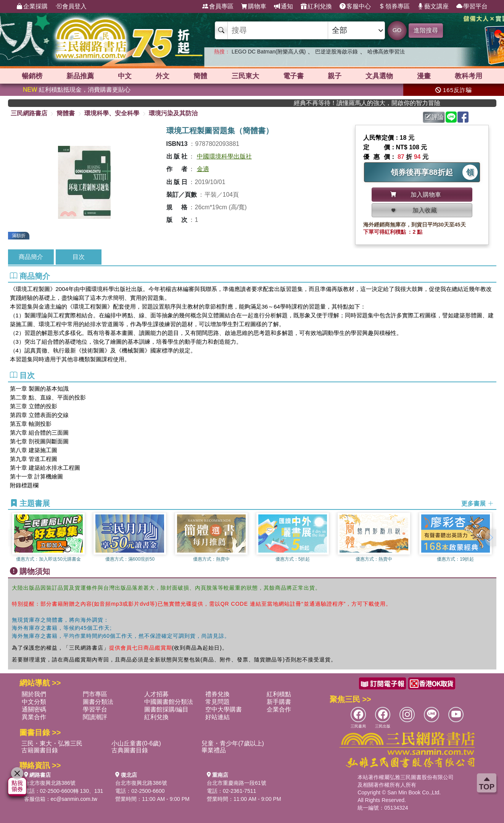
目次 (79, 257)
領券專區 (394, 6)
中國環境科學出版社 (224, 156)
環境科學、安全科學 (112, 113)
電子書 (293, 76)
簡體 (200, 76)
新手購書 (279, 702)
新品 (80, 76)
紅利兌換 (316, 6)
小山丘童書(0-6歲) (136, 743)
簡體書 (66, 113)
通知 (283, 6)
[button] (491, 538)
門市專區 (95, 694)
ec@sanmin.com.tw (74, 799)
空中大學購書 (224, 709)
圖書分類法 (98, 702)
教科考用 (469, 76)
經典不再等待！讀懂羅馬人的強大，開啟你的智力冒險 (392, 103)
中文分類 (34, 702)
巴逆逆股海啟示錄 (337, 52)
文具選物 (379, 76)
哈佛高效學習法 (386, 52)
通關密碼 (34, 709)
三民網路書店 (29, 113)
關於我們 (34, 694)
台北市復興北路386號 (50, 783)
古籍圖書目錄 (40, 750)
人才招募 (156, 694)
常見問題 (217, 702)
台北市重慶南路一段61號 (237, 783)
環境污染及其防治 (173, 113)
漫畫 (424, 76)
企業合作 (279, 709)
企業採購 (32, 6)
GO (397, 30)
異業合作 (34, 717)
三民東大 (245, 76)
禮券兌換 (217, 694)
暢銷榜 (32, 76)
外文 (163, 76)
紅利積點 (279, 694)
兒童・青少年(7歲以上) (233, 743)
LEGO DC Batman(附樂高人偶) (269, 52)
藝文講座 (433, 6)
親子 (335, 76)
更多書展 (477, 504)
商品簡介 (31, 257)
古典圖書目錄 (130, 750)
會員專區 (218, 6)
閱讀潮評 (95, 717)
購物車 (254, 6)
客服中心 (355, 6)
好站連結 (217, 717)
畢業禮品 (214, 750)
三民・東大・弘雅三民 (52, 743)
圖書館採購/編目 (166, 709)
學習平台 (472, 6)
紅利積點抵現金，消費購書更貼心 (77, 90)
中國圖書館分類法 (169, 702)
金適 (203, 169)
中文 (125, 76)
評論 (434, 117)
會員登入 (71, 6)
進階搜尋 (426, 30)
